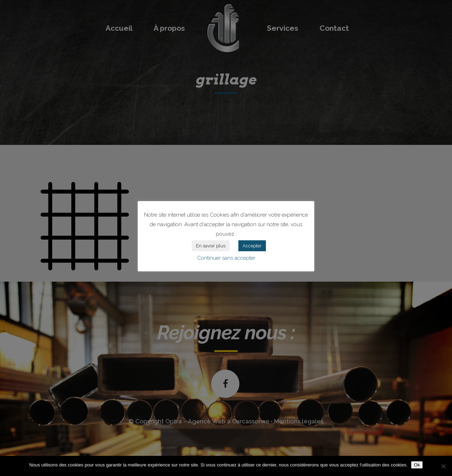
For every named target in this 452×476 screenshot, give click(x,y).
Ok (417, 465)
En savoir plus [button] (211, 246)
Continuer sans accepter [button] (226, 258)
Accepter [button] (252, 246)
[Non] (443, 466)
